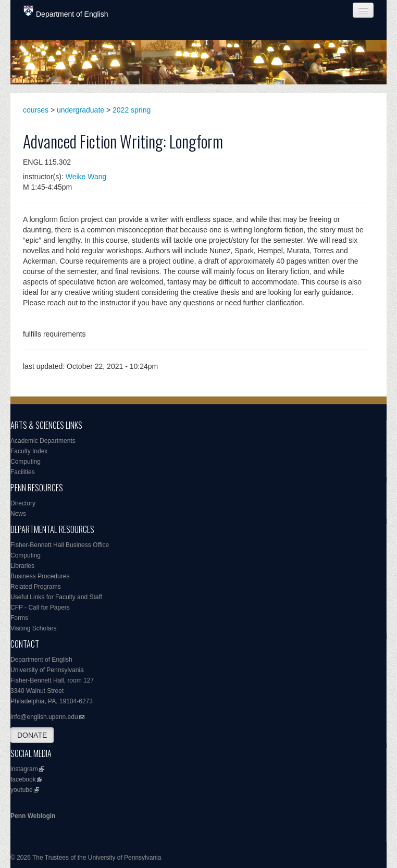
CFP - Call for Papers (40, 607)
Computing (26, 462)
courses (36, 110)
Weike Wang (86, 177)
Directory (23, 503)
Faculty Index (29, 451)
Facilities (23, 472)
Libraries (22, 566)
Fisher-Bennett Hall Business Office (60, 545)
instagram (24, 769)
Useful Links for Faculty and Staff (56, 597)
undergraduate (80, 110)
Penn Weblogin (33, 816)
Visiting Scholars (34, 628)
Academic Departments (43, 441)
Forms (19, 618)
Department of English (66, 12)
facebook (23, 779)
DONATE (32, 735)
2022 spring (132, 110)
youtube (22, 790)
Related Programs (36, 587)
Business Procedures (40, 576)
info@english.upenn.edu (44, 717)
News (18, 514)
